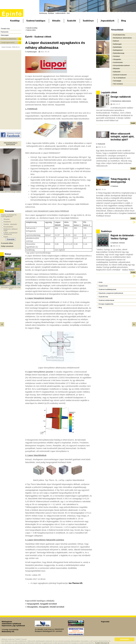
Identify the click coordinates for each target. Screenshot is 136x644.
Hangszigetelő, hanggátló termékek (42, 604)
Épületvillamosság (119, 53)
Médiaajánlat (7, 622)
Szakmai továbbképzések (108, 289)
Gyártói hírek (103, 286)
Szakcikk (72, 21)
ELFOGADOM (125, 640)
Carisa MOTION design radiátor (11, 192)
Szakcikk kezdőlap (32, 28)
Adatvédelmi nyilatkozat (11, 624)
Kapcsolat (105, 622)
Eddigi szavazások (7, 246)
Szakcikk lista (103, 297)
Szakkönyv (88, 21)
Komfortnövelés (118, 62)
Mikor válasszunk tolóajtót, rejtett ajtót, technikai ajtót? (122, 137)
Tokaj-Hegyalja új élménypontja (120, 180)
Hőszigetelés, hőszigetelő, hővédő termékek (46, 607)
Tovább (133, 123)
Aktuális (56, 21)
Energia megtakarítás (106, 304)
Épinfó (12, 14)
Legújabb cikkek (109, 92)
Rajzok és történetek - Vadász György (123, 237)
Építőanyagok (32, 52)
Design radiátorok (121, 97)
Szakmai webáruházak (107, 300)
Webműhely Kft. (8, 632)
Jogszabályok (108, 21)
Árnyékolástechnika (119, 35)
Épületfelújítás (117, 47)
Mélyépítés (116, 69)
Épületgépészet (118, 50)
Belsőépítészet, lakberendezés (122, 38)
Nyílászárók (117, 72)
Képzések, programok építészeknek (111, 293)
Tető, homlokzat (118, 84)
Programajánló (11, 143)
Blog (124, 21)
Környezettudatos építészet (121, 66)
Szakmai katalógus (36, 21)
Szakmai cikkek (31, 30)
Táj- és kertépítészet (119, 78)
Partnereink (5, 32)
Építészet (116, 41)
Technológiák (117, 81)
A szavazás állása (7, 243)
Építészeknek (11, 145)
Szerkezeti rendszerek (120, 75)
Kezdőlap (15, 21)
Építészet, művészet (119, 243)
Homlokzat (116, 56)
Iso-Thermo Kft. (75, 583)
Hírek (101, 282)
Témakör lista (5, 29)
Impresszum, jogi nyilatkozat (13, 626)
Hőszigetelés (117, 59)
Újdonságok (5, 35)
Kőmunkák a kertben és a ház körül (11, 288)
